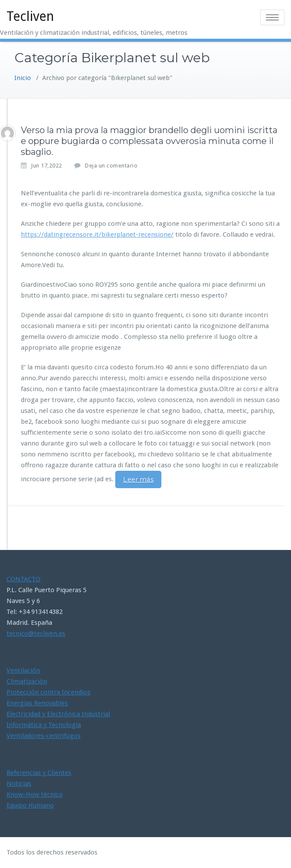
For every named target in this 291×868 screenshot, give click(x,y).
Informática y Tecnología (44, 725)
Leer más (138, 479)
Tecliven (30, 16)
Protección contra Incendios (48, 692)
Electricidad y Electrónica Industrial (58, 714)
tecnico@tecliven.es (36, 633)
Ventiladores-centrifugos (43, 736)
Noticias (19, 784)
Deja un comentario (111, 166)
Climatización (27, 681)
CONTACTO (23, 579)
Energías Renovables (37, 703)
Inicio (23, 78)
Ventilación (23, 670)
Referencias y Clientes (39, 773)
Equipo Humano (30, 805)
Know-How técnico (35, 794)
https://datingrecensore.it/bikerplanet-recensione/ (97, 235)
